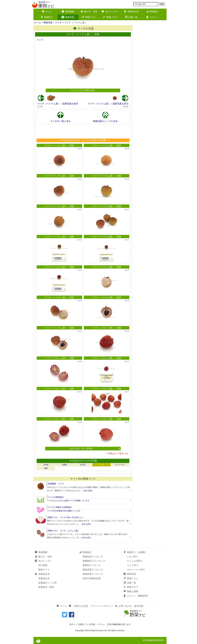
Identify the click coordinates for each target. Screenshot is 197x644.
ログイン (152, 17)
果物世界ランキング (93, 574)
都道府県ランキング (93, 570)
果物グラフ (44, 570)
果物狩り (47, 17)
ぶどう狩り (133, 565)
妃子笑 (83, 465)
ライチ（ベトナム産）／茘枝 (59, 146)
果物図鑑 (68, 12)
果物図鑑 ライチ (56, 484)
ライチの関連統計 (56, 497)
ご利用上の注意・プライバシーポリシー (91, 606)
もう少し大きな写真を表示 (83, 90)
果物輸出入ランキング (94, 561)
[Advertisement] (83, 131)
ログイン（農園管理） (137, 596)
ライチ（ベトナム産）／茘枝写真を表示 (58, 104)
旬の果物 (43, 565)
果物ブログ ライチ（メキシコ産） (64, 531)
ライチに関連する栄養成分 (60, 507)
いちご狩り (133, 557)
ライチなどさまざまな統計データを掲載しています (68, 501)
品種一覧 (131, 17)
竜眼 (46, 468)
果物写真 (68, 17)
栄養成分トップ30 (47, 583)
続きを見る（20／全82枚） (95, 448)
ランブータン (120, 465)
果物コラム (89, 17)
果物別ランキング (92, 565)
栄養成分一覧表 (46, 587)
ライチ (58, 23)
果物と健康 (131, 591)
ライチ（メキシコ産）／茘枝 (107, 328)
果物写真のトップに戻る (105, 121)
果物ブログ (110, 17)
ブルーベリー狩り (136, 570)
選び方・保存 (89, 12)
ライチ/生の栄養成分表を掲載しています (64, 511)
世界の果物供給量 (92, 578)
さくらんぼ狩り (135, 561)
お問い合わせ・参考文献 (129, 606)
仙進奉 (64, 465)
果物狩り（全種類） (135, 552)
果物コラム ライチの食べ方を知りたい (66, 517)
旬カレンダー (110, 12)
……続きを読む (87, 491)
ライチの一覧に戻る (60, 121)
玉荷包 (46, 465)
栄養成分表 (131, 12)
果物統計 (152, 12)
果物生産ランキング (93, 557)
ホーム (47, 12)
